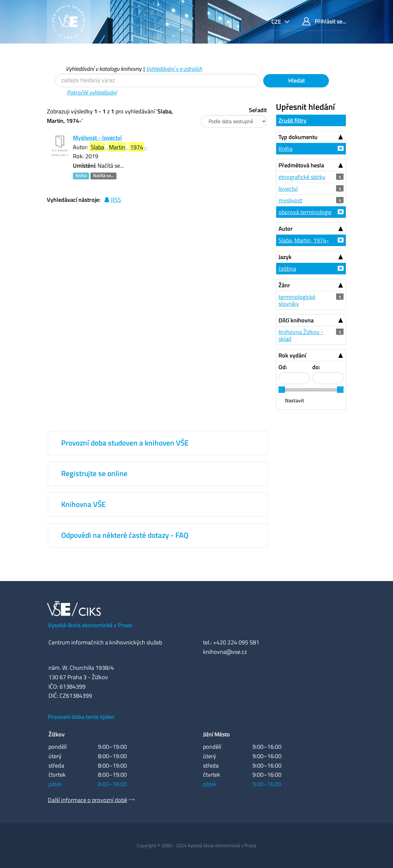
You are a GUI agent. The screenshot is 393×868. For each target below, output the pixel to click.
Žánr (284, 285)
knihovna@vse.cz (225, 652)
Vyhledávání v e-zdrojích (174, 69)
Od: (283, 367)
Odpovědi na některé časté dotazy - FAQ (125, 535)
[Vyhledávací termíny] (157, 80)
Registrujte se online (94, 473)
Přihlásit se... (324, 21)
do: (316, 367)
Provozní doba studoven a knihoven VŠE (125, 443)
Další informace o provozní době (88, 800)
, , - (118, 147)
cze (277, 22)
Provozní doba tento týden (81, 717)
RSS (112, 200)
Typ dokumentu (298, 137)
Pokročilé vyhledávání (92, 92)
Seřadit (258, 110)
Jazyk (285, 257)
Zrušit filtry (292, 120)
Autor (286, 229)
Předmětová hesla (301, 165)
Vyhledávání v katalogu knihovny (104, 69)
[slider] (282, 390)
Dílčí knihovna (296, 320)
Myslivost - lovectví (97, 138)
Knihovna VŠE (83, 504)
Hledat (296, 80)
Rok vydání (292, 355)
